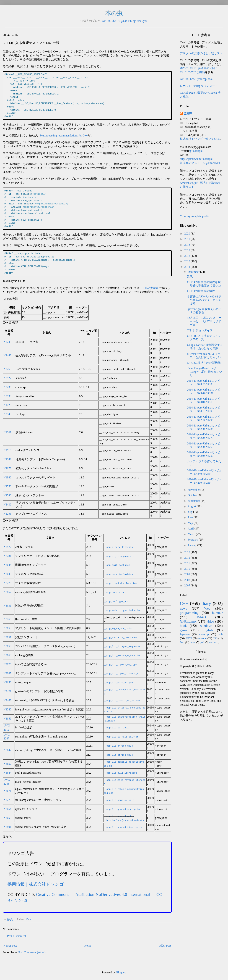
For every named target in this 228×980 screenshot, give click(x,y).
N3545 (7, 709)
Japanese (185, 634)
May (191, 523)
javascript (204, 634)
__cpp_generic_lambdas (118, 574)
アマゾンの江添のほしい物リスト (201, 53)
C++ (29, 919)
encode (202, 638)
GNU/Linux (188, 621)
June (191, 517)
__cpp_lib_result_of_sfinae (122, 700)
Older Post (165, 946)
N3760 (7, 619)
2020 (188, 234)
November (194, 490)
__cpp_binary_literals (118, 547)
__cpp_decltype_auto (117, 601)
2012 (188, 558)
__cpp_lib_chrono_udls (118, 746)
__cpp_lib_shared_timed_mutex (123, 827)
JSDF (189, 638)
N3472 (7, 547)
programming (189, 613)
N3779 (7, 800)
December (194, 272)
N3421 (7, 691)
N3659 (7, 818)
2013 (188, 552)
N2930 (7, 396)
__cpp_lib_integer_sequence (122, 646)
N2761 (7, 432)
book (183, 626)
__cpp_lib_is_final (116, 728)
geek (202, 642)
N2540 (7, 495)
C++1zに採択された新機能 (204, 363)
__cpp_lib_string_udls (118, 755)
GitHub (106, 21)
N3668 (7, 655)
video (210, 621)
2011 (187, 563)
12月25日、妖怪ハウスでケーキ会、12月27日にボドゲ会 (204, 321)
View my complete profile (195, 216)
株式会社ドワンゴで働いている (200, 139)
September (194, 501)
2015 (188, 261)
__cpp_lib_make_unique (118, 683)
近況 (190, 277)
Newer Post (10, 946)
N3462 (7, 700)
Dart (182, 642)
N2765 (7, 369)
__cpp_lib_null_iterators (120, 773)
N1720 (7, 405)
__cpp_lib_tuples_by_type (120, 664)
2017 (188, 250)
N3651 (7, 637)
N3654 (7, 809)
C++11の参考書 (149, 288)
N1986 (7, 477)
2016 (188, 256)
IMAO (201, 617)
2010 (188, 569)
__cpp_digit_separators (119, 556)
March (192, 534)
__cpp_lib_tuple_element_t (121, 673)
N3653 (7, 628)
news (183, 608)
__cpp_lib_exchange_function (122, 655)
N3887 (7, 673)
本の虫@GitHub (122, 21)
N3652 (7, 592)
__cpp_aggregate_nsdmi (118, 628)
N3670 (7, 664)
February (193, 540)
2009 (188, 574)
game (184, 630)
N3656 (7, 682)
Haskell (212, 642)
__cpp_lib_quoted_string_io (122, 809)
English (208, 630)
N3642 (7, 750)
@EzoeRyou (140, 21)
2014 (188, 267)
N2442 (7, 355)
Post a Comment (17, 936)
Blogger (121, 972)
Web (207, 608)
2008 (188, 580)
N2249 (7, 342)
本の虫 (114, 13)
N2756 (7, 486)
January (193, 545)
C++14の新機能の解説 (201, 291)
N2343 (7, 414)
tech (220, 634)
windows (206, 626)
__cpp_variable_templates (120, 637)
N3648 (7, 565)
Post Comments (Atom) (32, 952)
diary (206, 603)
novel (193, 642)
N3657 (7, 764)
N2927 (7, 378)
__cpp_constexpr (114, 592)
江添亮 (188, 114)
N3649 (7, 574)
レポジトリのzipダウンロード (199, 86)
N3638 (7, 606)
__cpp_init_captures (117, 565)
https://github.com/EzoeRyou (197, 159)
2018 (188, 245)
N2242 (7, 459)
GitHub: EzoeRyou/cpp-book (197, 79)
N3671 (7, 791)
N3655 (7, 719)
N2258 (7, 514)
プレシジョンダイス (200, 330)
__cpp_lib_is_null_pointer (121, 737)
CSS (215, 638)
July (191, 512)
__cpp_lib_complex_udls (119, 800)
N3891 (7, 827)
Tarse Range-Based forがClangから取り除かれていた (205, 372)
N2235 (7, 387)
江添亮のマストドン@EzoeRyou (200, 163)
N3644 (7, 773)
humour (217, 613)
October (193, 495)
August (192, 506)
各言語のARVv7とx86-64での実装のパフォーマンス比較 (204, 300)
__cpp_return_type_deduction (122, 610)
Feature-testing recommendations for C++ (64, 135)
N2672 (7, 468)
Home (88, 946)
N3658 (7, 646)
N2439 (7, 505)
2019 (188, 239)
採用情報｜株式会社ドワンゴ (36, 884)
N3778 (7, 583)
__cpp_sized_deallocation (120, 583)
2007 (188, 585)
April (191, 529)
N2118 (7, 450)
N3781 (7, 556)
